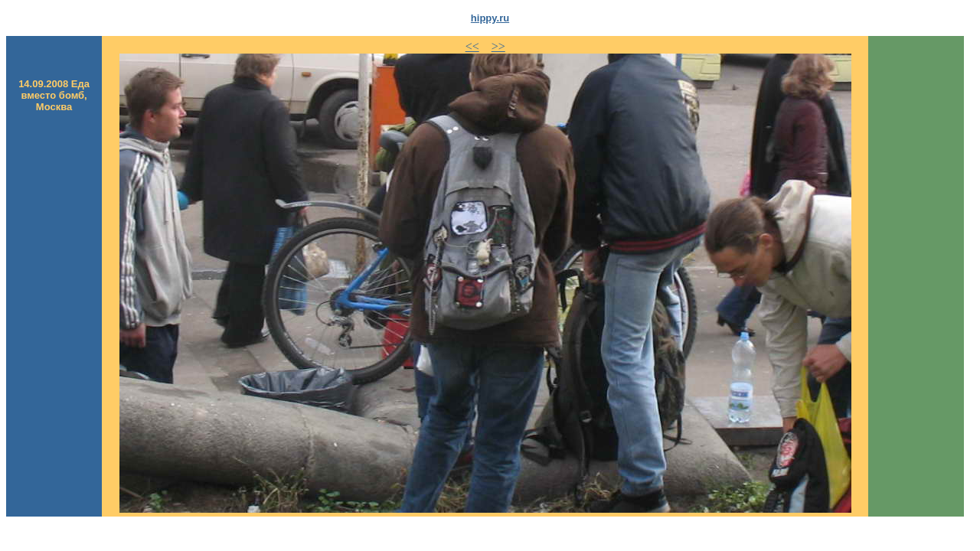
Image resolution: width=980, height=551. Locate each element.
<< (472, 46)
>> (498, 46)
